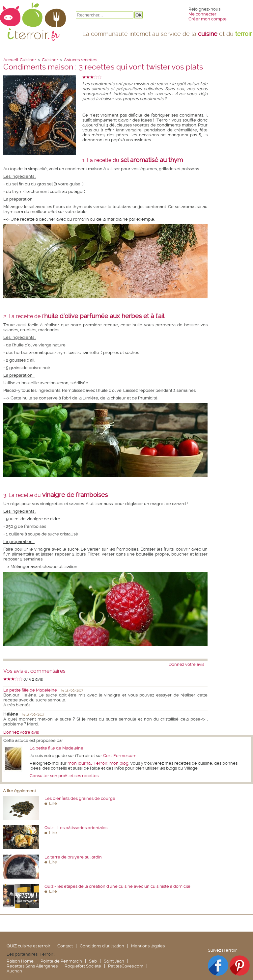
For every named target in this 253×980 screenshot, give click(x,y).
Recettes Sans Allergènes (32, 966)
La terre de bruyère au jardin (73, 857)
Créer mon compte (208, 19)
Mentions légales (148, 946)
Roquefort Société (83, 966)
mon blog (119, 763)
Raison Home (20, 961)
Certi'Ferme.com (120, 756)
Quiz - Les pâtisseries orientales (76, 828)
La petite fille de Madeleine (30, 690)
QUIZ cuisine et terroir (28, 946)
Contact (65, 946)
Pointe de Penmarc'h (61, 961)
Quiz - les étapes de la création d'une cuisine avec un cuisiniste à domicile (117, 886)
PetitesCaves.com (126, 966)
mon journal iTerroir (87, 763)
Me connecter (202, 14)
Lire (53, 803)
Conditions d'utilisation (102, 946)
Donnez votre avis (186, 664)
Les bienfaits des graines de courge (80, 798)
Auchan (14, 971)
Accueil (11, 60)
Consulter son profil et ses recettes (64, 776)
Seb (93, 961)
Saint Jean (114, 961)
